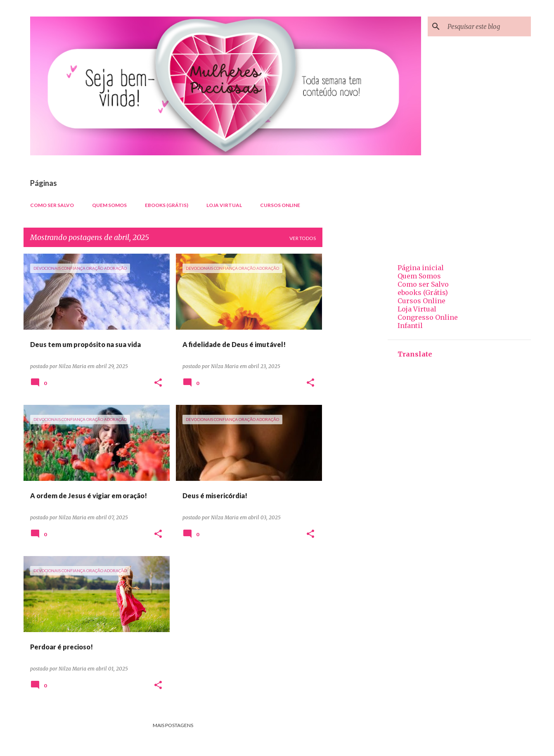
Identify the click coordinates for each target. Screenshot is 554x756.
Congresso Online (428, 317)
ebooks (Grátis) (167, 205)
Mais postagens (173, 725)
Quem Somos (109, 205)
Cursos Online (280, 205)
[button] (158, 383)
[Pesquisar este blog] (488, 26)
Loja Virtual (224, 205)
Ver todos (303, 238)
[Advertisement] (355, 378)
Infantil (410, 326)
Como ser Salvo (52, 205)
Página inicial (421, 268)
